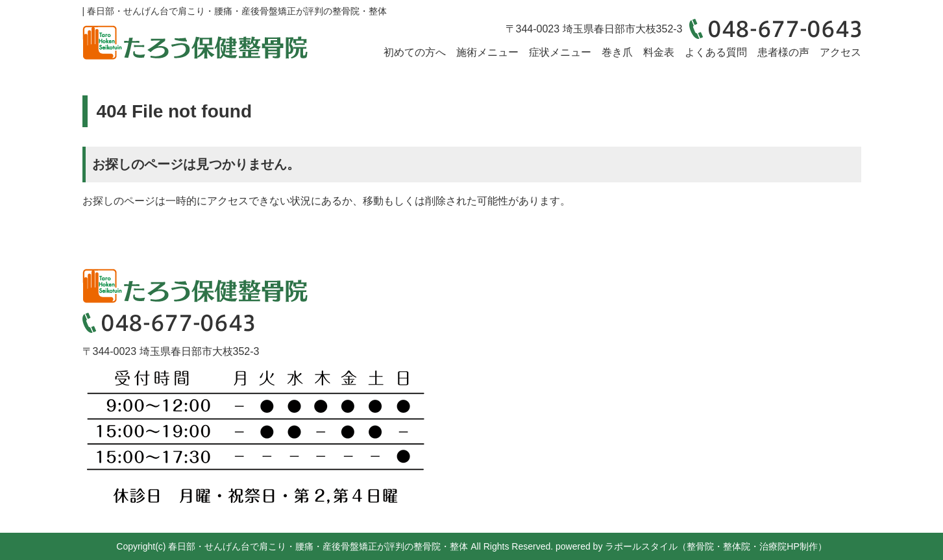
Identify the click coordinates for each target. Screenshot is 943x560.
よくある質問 (716, 52)
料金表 (659, 52)
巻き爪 (617, 52)
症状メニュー (560, 52)
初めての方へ (415, 52)
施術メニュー (487, 52)
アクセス (840, 52)
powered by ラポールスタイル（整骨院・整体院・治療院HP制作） (691, 546)
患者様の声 (783, 52)
